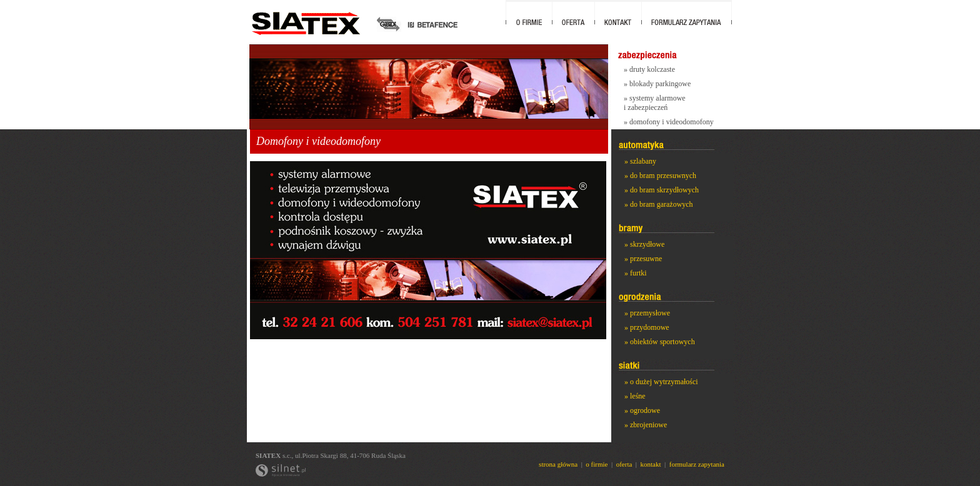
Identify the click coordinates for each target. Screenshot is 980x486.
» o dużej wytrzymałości (661, 382)
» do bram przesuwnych (660, 176)
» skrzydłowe (644, 244)
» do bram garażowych (659, 204)
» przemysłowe (647, 313)
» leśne (635, 396)
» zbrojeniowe (646, 425)
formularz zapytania (697, 464)
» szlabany (640, 161)
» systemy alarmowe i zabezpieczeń (655, 103)
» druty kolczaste (649, 69)
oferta (624, 464)
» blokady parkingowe (657, 84)
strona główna (558, 464)
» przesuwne (643, 259)
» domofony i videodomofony (669, 122)
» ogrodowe (642, 410)
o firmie (597, 464)
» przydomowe (647, 327)
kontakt (651, 464)
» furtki (636, 273)
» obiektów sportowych (660, 342)
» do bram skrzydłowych (662, 190)
